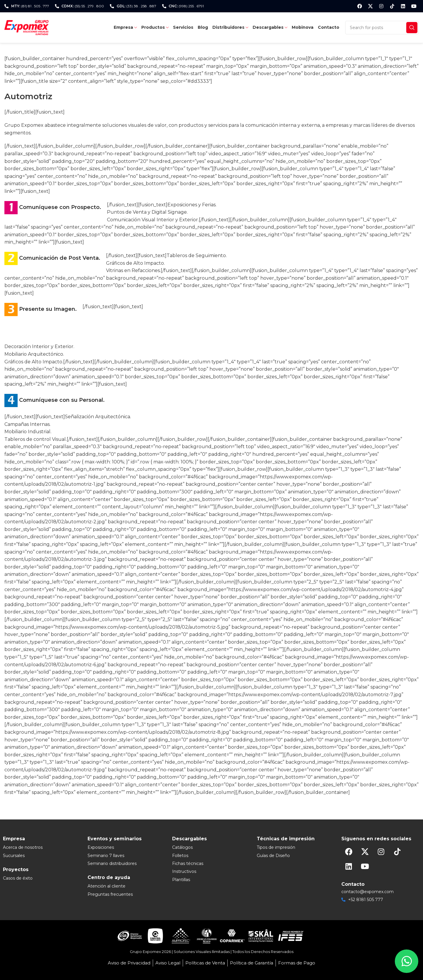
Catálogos (182, 847)
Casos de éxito (18, 878)
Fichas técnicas (188, 863)
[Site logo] (26, 27)
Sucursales (14, 856)
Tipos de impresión (276, 847)
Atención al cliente (106, 886)
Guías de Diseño (273, 856)
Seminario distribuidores (112, 863)
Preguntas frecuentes (110, 894)
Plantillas (181, 880)
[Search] (382, 28)
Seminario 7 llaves (106, 856)
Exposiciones (101, 847)
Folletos (180, 856)
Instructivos (184, 871)
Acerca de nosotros (23, 847)
